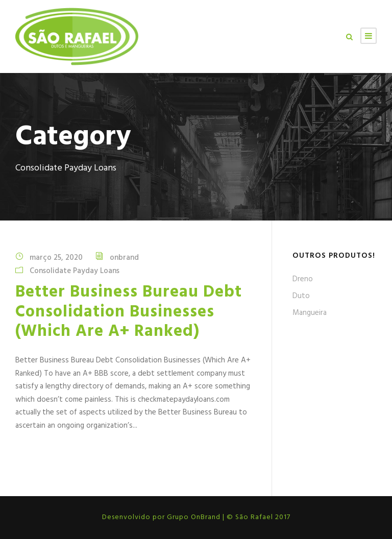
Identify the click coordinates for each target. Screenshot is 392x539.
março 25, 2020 (56, 258)
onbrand (124, 258)
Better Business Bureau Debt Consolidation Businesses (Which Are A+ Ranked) (129, 312)
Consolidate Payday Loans (75, 271)
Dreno (303, 279)
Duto (301, 296)
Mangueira (310, 313)
